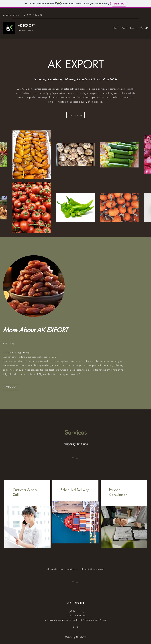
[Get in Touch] (75, 115)
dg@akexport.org (11, 15)
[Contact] (75, 458)
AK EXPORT (26, 26)
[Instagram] (142, 28)
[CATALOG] (11, 387)
